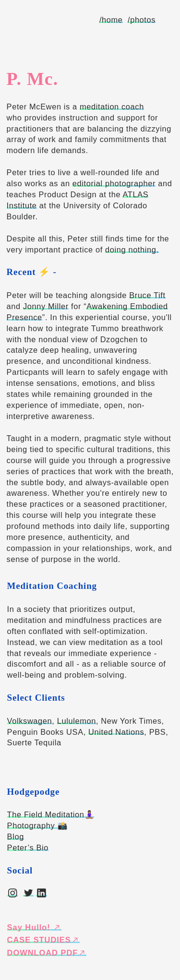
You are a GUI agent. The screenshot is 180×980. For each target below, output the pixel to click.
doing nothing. (132, 250)
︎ (29, 893)
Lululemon (77, 721)
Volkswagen (30, 721)
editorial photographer (114, 183)
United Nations (116, 732)
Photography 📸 (37, 825)
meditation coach (112, 107)
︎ (42, 893)
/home (111, 20)
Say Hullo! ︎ (35, 927)
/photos (142, 20)
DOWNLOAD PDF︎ (47, 953)
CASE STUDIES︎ (43, 940)
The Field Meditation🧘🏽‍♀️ (51, 814)
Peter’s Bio (28, 848)
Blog (16, 837)
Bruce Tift (147, 295)
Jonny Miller (46, 306)
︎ (13, 893)
